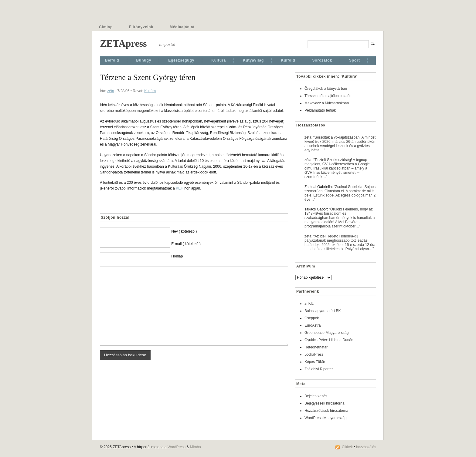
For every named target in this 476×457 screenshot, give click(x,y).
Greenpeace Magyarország (326, 333)
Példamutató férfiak (320, 110)
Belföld (112, 60)
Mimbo (195, 447)
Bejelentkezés (316, 396)
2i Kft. (309, 304)
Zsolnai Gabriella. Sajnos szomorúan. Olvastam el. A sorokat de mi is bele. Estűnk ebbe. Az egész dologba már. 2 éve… (340, 193)
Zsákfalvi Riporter (319, 369)
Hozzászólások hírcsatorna (326, 411)
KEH (180, 188)
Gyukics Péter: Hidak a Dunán (329, 340)
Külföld (288, 60)
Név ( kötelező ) (184, 231)
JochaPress (314, 355)
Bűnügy (144, 60)
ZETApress (123, 43)
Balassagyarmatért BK (323, 311)
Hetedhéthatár (316, 347)
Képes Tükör (315, 362)
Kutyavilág (253, 60)
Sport (355, 60)
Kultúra (219, 60)
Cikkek (347, 447)
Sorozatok (322, 60)
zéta (111, 91)
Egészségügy (181, 60)
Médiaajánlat (182, 27)
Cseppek (312, 318)
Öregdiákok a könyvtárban (326, 89)
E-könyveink (141, 27)
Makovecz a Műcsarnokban (327, 103)
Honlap (177, 256)
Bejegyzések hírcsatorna (324, 403)
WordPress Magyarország (326, 418)
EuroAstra (313, 325)
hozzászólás (366, 447)
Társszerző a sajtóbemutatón (328, 96)
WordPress (177, 447)
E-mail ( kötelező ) (186, 244)
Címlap (106, 27)
